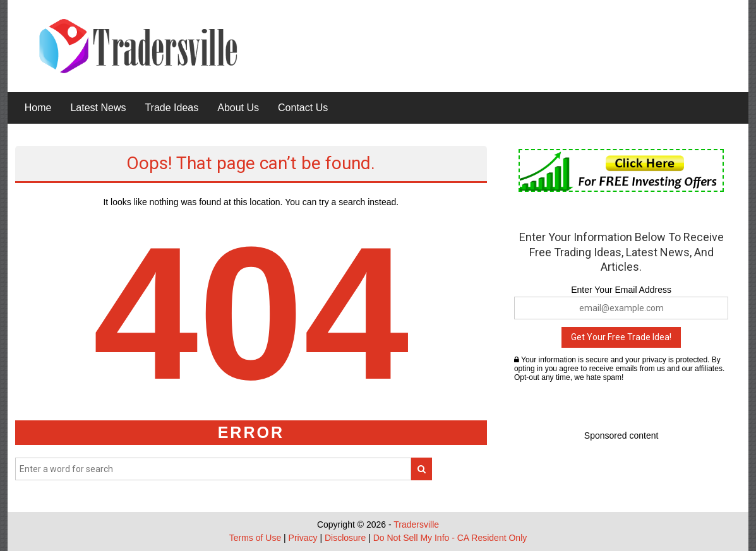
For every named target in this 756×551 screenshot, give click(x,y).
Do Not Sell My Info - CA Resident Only (450, 538)
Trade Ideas (171, 108)
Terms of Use (255, 538)
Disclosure (345, 538)
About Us (238, 108)
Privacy (303, 538)
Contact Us (303, 108)
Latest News (98, 108)
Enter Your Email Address (621, 290)
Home (38, 108)
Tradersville (416, 524)
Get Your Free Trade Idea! (621, 337)
